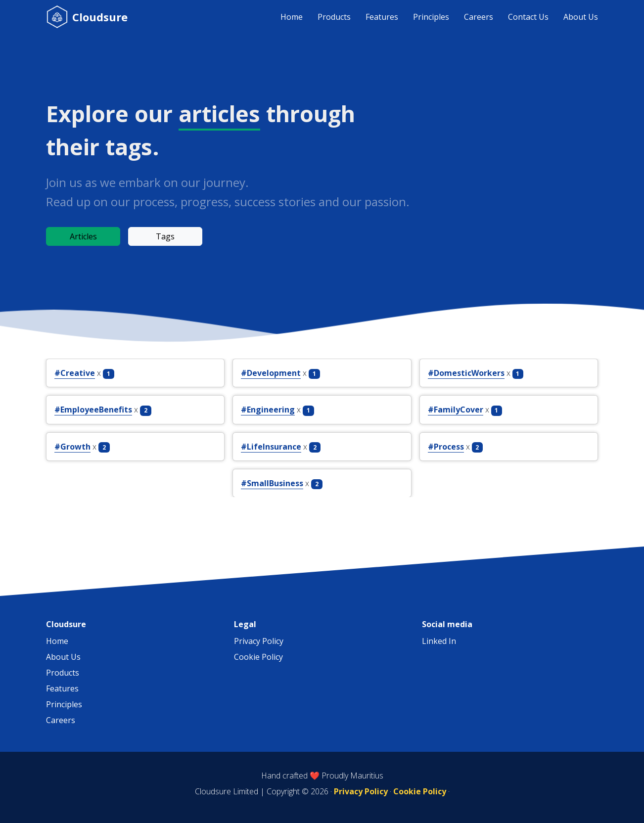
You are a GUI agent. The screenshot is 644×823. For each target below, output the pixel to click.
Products (334, 17)
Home (292, 17)
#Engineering (268, 410)
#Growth (72, 447)
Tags (165, 236)
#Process (446, 447)
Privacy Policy (259, 641)
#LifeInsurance (271, 447)
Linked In (439, 641)
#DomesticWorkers (466, 373)
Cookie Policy (258, 657)
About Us (581, 17)
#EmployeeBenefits (93, 410)
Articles (83, 236)
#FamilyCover (456, 410)
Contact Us (528, 17)
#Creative (75, 373)
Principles (431, 17)
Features (382, 17)
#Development (271, 373)
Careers (479, 17)
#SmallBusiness (272, 483)
